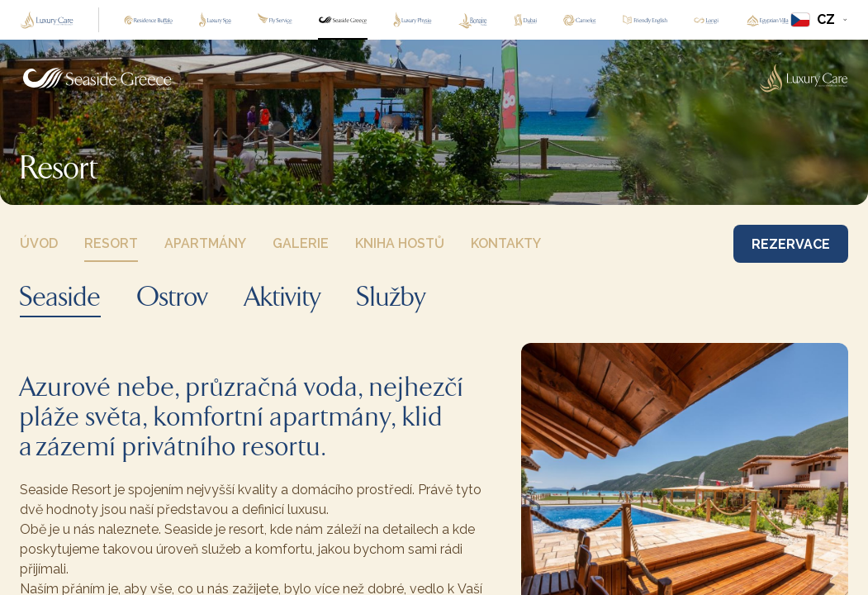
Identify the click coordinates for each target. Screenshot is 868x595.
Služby (391, 299)
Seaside (60, 299)
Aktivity (282, 299)
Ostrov (173, 299)
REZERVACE (791, 244)
